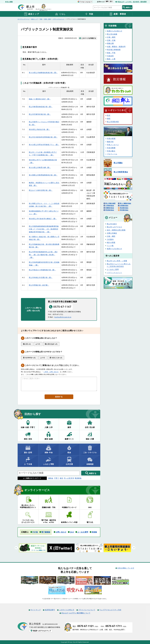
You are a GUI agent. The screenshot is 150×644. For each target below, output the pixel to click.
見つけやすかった (29, 358)
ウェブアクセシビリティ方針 (110, 610)
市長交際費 (111, 148)
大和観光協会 (110, 206)
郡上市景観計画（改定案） (39, 285)
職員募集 (78, 478)
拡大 (111, 1)
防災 (109, 115)
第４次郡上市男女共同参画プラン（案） (44, 145)
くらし (60, 14)
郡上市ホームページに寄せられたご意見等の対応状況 (119, 265)
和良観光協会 (124, 210)
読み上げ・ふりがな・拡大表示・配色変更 (132, 2)
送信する (59, 397)
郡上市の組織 (112, 34)
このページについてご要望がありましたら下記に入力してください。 (52, 365)
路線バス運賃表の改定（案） (40, 99)
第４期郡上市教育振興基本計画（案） (43, 175)
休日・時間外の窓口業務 (116, 230)
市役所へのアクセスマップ (41, 631)
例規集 (94, 532)
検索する (127, 7)
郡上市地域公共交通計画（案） (41, 277)
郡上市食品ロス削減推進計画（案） (42, 270)
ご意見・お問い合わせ (51, 372)
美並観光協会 (124, 208)
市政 (89, 14)
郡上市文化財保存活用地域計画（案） (43, 137)
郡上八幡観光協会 (126, 203)
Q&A (72, 532)
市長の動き (111, 151)
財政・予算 (111, 53)
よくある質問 (83, 532)
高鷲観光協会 (110, 208)
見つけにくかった (56, 358)
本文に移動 (9, 2)
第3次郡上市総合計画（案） (40, 129)
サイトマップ (36, 610)
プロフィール (112, 154)
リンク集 (110, 246)
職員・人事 (111, 59)
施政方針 (110, 142)
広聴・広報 (47, 19)
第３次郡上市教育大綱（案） (40, 168)
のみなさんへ (115, 184)
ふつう (38, 344)
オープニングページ (23, 19)
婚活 (61, 478)
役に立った (27, 344)
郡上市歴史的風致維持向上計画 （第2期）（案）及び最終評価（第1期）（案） (43, 255)
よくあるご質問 (113, 269)
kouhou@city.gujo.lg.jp (63, 317)
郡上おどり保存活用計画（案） (41, 190)
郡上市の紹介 (112, 224)
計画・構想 (111, 37)
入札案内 (110, 239)
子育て (57, 478)
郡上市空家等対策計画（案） (40, 114)
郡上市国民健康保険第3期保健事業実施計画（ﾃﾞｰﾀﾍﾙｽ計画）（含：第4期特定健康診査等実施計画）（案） (44, 229)
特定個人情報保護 (114, 50)
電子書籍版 (46, 532)
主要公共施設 (112, 233)
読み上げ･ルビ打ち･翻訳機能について (76, 613)
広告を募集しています (126, 568)
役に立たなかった (51, 344)
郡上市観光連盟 (110, 203)
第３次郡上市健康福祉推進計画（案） (43, 73)
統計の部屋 (111, 242)
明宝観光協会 (110, 210)
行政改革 (110, 56)
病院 (109, 119)
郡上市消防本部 (113, 122)
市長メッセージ (113, 145)
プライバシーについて (87, 610)
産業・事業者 (118, 14)
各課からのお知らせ (115, 31)
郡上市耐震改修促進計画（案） (41, 107)
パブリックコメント (58, 19)
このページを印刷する (87, 38)
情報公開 (110, 43)
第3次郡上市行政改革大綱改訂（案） (43, 219)
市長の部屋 (111, 139)
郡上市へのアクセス (114, 227)
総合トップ (31, 14)
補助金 (51, 478)
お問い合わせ (61, 532)
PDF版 (35, 532)
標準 (107, 1)
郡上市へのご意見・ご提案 (117, 261)
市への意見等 (69, 478)
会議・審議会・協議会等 (116, 47)
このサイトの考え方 (67, 610)
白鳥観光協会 (124, 206)
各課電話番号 (50, 610)
